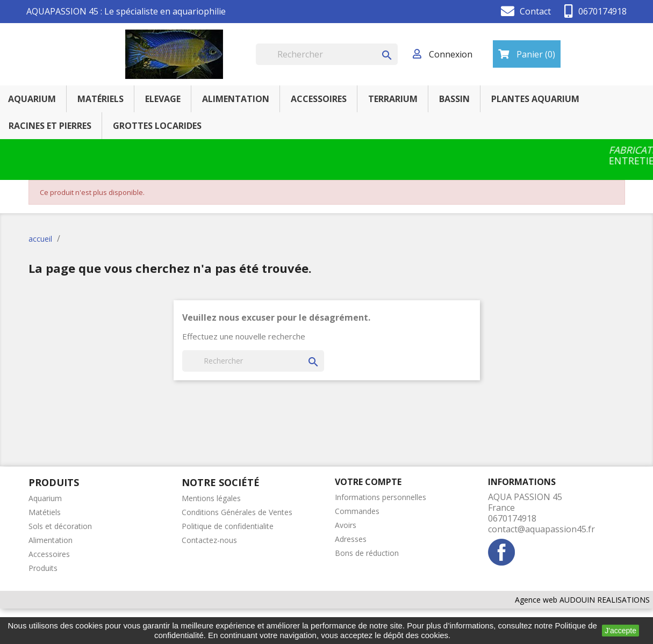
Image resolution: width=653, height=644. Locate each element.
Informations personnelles (381, 497)
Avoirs (346, 525)
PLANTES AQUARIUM (535, 99)
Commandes (357, 511)
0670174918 (602, 11)
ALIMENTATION (236, 99)
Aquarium (45, 498)
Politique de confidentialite (228, 526)
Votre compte (368, 482)
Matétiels (45, 512)
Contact (535, 11)
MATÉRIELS (101, 99)
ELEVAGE (163, 99)
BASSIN (454, 99)
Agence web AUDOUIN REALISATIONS (582, 600)
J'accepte (620, 631)
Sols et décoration (60, 526)
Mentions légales (211, 498)
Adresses (351, 539)
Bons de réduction (367, 553)
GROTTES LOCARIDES (157, 126)
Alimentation (51, 540)
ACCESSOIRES (319, 99)
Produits (43, 568)
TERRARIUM (393, 99)
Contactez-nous (209, 540)
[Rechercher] (327, 54)
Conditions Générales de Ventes (237, 512)
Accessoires (49, 554)
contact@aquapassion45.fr (541, 529)
